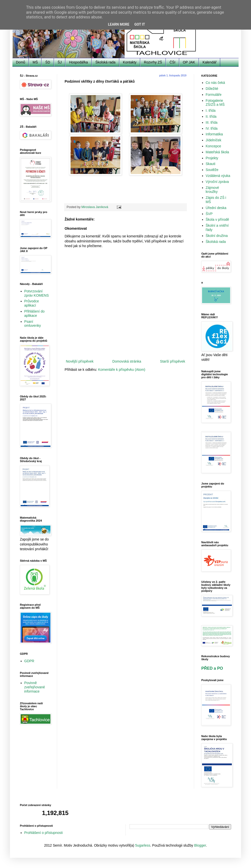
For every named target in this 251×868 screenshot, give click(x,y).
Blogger (200, 845)
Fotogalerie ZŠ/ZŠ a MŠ (215, 103)
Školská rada (105, 62)
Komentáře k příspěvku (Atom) (122, 370)
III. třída (212, 122)
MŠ (35, 62)
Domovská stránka (127, 361)
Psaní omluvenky (33, 324)
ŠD (48, 62)
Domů (21, 62)
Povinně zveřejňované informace (35, 687)
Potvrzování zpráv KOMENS (37, 293)
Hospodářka (79, 62)
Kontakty (130, 62)
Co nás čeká (215, 83)
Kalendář (209, 62)
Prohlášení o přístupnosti (44, 833)
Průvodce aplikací (32, 303)
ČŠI (172, 62)
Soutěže (212, 170)
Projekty (212, 158)
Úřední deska (216, 208)
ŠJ (60, 62)
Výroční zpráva (217, 182)
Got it (140, 24)
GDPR (29, 661)
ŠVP (209, 214)
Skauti (211, 164)
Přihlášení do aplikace (35, 313)
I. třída (211, 110)
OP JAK (189, 62)
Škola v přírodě (217, 219)
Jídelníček (214, 140)
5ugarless (143, 845)
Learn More (119, 24)
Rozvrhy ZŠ (153, 62)
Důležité (212, 89)
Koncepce (213, 146)
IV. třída (212, 128)
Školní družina (217, 236)
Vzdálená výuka (218, 176)
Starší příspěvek (173, 361)
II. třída (211, 116)
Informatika (214, 134)
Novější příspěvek (80, 361)
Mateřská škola (217, 152)
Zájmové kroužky (212, 190)
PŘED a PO (212, 668)
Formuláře (214, 95)
